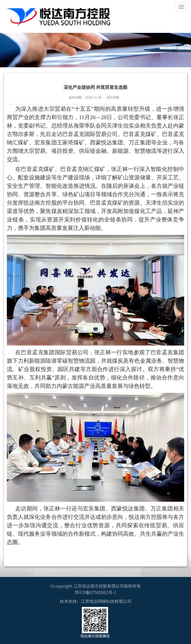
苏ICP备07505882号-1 (96, 592)
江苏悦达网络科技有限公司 (106, 601)
